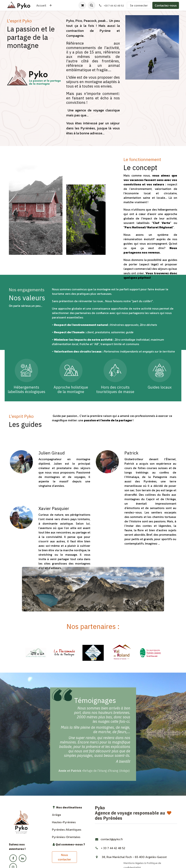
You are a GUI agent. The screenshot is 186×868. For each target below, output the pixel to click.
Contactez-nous (166, 5)
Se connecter (139, 5)
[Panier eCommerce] (82, 5)
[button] (92, 5)
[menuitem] (41, 5)
